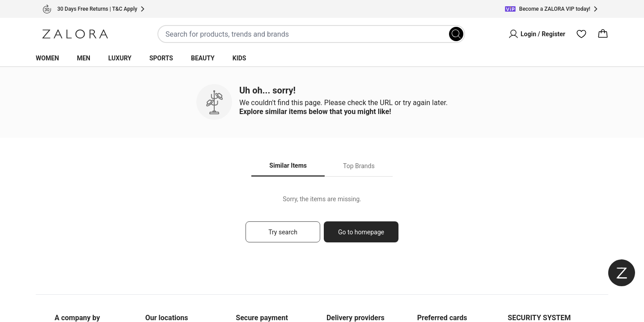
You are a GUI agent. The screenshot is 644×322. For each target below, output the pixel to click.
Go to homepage (361, 232)
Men (84, 58)
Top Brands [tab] (359, 166)
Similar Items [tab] (288, 165)
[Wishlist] (581, 34)
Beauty (203, 58)
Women (47, 58)
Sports (161, 58)
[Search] (456, 34)
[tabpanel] (322, 223)
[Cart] (603, 34)
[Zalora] (75, 34)
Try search (283, 232)
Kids (239, 58)
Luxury (120, 58)
